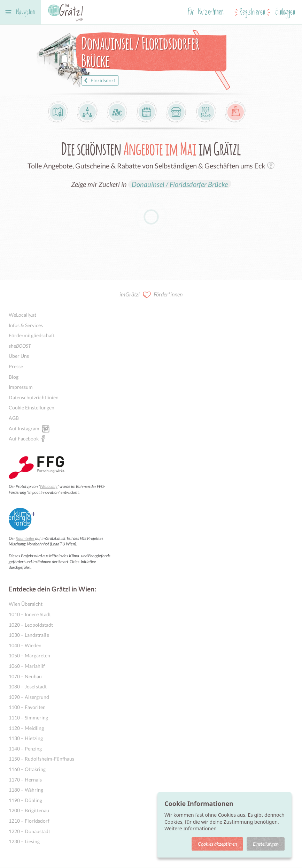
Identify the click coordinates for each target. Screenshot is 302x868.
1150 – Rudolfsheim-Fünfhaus (41, 759)
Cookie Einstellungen (32, 407)
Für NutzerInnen (206, 12)
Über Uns (19, 356)
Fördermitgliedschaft (32, 335)
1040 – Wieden (25, 645)
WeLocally (49, 486)
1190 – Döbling (25, 800)
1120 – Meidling (26, 728)
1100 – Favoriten (27, 707)
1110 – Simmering (28, 718)
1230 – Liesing (24, 841)
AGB (14, 418)
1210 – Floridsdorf (29, 821)
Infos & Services (26, 325)
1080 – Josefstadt (28, 686)
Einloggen (285, 12)
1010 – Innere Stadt (30, 614)
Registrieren (252, 12)
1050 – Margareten (29, 655)
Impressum (21, 387)
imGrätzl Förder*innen (151, 295)
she (20, 346)
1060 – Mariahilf (27, 666)
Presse (16, 366)
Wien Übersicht (26, 604)
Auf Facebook (24, 438)
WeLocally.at (22, 315)
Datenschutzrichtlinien (34, 397)
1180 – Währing (26, 790)
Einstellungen (266, 844)
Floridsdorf (99, 81)
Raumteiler (25, 538)
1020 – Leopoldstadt (31, 625)
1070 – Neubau (25, 676)
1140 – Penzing (25, 749)
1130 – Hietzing (26, 738)
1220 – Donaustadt (29, 831)
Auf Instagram (24, 428)
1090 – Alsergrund (29, 697)
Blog (14, 377)
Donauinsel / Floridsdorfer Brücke (180, 184)
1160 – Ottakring (27, 769)
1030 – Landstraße (29, 635)
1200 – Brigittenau (29, 810)
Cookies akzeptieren (217, 844)
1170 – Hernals (25, 780)
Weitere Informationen (191, 828)
